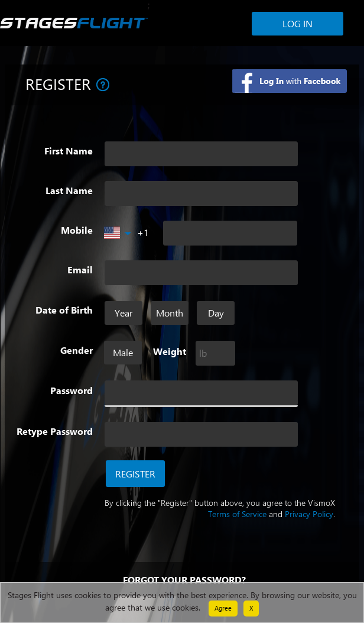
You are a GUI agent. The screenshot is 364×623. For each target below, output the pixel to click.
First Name (69, 151)
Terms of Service (237, 514)
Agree (223, 608)
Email (80, 270)
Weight (170, 351)
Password (71, 390)
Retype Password (55, 431)
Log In (298, 23)
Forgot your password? (184, 580)
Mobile (77, 230)
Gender (77, 350)
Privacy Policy (309, 514)
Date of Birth (64, 310)
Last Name (69, 191)
